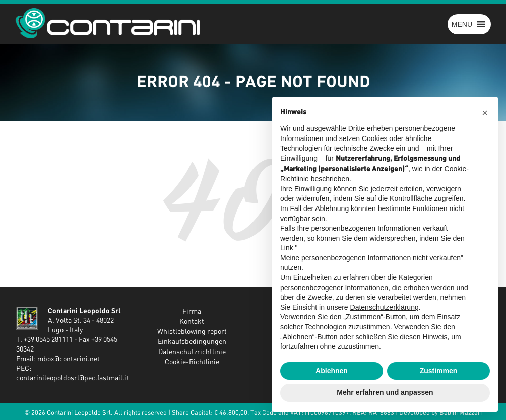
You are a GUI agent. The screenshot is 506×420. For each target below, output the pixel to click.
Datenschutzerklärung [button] (385, 307)
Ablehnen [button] (332, 371)
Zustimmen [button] (439, 371)
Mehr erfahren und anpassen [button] (385, 392)
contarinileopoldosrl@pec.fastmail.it (73, 378)
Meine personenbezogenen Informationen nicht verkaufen (370, 258)
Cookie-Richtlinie (192, 362)
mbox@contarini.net (69, 359)
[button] (462, 24)
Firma (192, 312)
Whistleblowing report (192, 332)
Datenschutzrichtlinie (192, 352)
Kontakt (192, 322)
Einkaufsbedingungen (192, 342)
